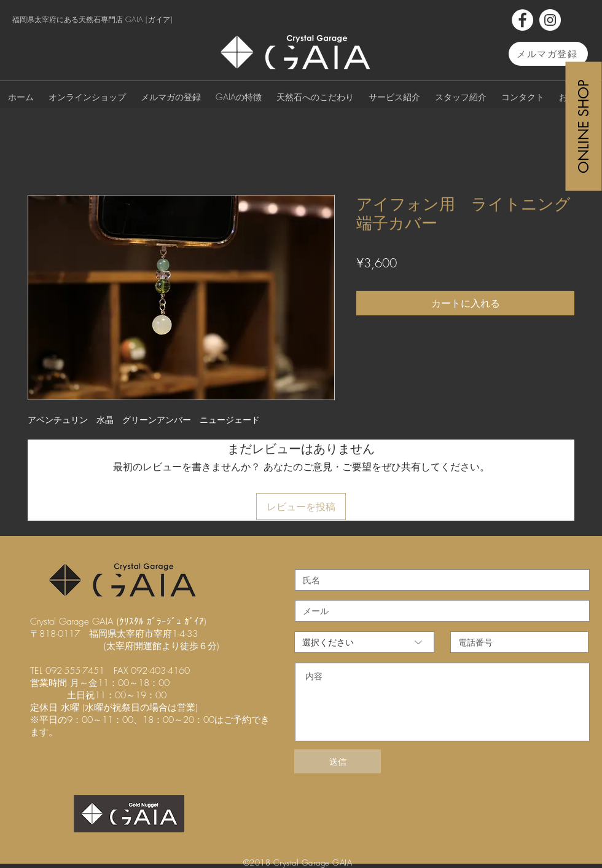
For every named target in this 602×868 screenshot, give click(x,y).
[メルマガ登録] (548, 54)
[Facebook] (522, 20)
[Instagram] (550, 20)
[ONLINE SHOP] (584, 126)
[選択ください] (364, 642)
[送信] (338, 761)
